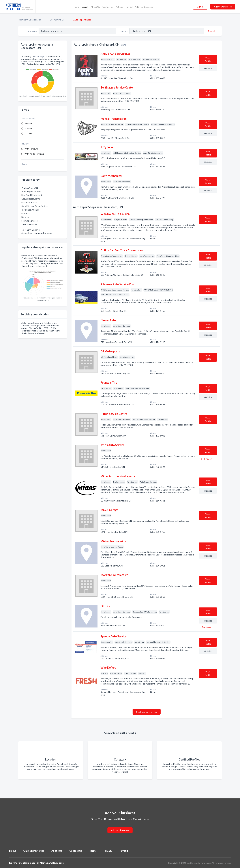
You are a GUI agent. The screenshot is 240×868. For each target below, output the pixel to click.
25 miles (28, 123)
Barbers (25, 217)
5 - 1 (207, 459)
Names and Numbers (52, 863)
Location (124, 31)
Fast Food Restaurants (32, 195)
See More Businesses (147, 712)
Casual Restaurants (31, 199)
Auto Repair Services (31, 191)
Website (208, 68)
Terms (93, 851)
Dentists (26, 213)
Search (85, 7)
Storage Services (30, 221)
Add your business (144, 7)
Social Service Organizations (35, 206)
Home (76, 7)
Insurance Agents (30, 210)
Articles (120, 7)
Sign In (200, 7)
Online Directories (34, 851)
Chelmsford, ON (57, 20)
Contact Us (108, 7)
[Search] (211, 31)
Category (33, 31)
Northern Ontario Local (30, 20)
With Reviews (31, 149)
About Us (95, 7)
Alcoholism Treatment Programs (37, 233)
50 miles (28, 129)
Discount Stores (29, 202)
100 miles (29, 134)
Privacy (108, 851)
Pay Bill (129, 7)
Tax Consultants (29, 224)
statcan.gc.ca (41, 56)
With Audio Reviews (34, 154)
